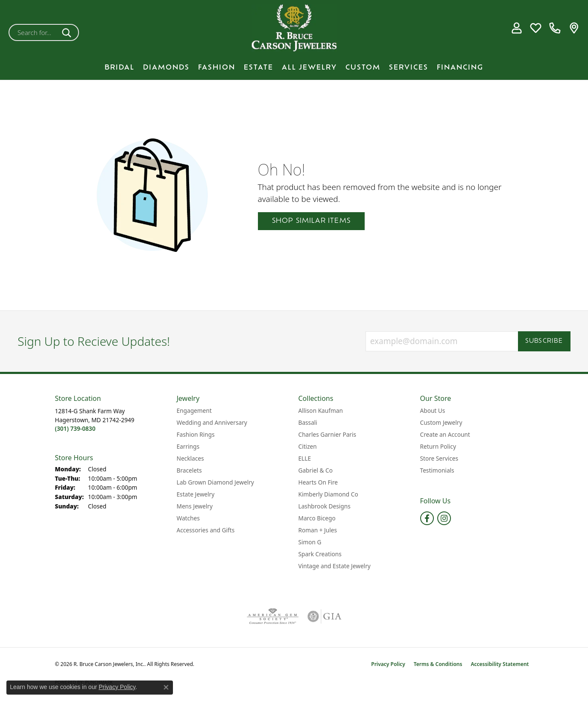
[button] (516, 28)
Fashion (217, 68)
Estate (259, 68)
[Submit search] (68, 32)
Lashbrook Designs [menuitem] (325, 506)
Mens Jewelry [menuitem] (195, 506)
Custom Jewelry (441, 422)
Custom (363, 68)
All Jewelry (309, 68)
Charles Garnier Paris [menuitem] (328, 434)
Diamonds (166, 68)
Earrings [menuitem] (188, 446)
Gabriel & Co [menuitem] (316, 470)
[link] (555, 28)
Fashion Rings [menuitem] (196, 434)
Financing (460, 68)
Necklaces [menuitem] (190, 458)
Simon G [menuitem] (310, 542)
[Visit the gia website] (325, 616)
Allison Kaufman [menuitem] (321, 410)
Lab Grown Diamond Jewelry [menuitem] (215, 482)
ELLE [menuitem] (305, 458)
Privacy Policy (388, 664)
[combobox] (34, 32)
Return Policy (438, 446)
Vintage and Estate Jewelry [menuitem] (335, 566)
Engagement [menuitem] (194, 410)
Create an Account (445, 434)
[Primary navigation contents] (294, 68)
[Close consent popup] (166, 687)
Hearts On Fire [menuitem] (318, 482)
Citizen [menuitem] (308, 446)
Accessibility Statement (500, 664)
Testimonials (437, 470)
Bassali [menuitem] (308, 422)
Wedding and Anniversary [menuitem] (212, 422)
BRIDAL (120, 68)
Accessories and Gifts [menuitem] (206, 530)
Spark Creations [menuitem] (320, 554)
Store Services (439, 458)
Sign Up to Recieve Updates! (94, 342)
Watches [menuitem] (188, 518)
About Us (433, 410)
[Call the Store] (75, 428)
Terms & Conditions (438, 664)
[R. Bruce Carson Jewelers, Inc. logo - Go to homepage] (294, 28)
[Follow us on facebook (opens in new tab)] (427, 518)
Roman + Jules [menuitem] (318, 530)
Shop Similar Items (312, 221)
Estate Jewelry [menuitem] (196, 494)
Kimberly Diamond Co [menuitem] (328, 494)
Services (409, 68)
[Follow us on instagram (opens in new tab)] (444, 518)
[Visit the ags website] (273, 616)
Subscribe (544, 341)
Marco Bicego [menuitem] (317, 518)
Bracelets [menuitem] (189, 470)
